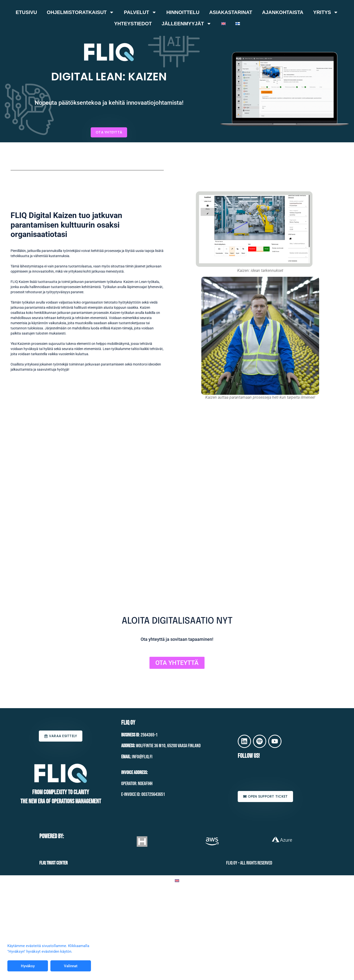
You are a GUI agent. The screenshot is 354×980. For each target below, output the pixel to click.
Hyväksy (28, 966)
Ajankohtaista (283, 12)
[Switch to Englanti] (223, 24)
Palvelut (140, 12)
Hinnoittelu (183, 12)
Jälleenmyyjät (187, 24)
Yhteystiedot (133, 24)
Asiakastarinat (231, 12)
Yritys (326, 12)
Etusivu (26, 12)
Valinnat (71, 966)
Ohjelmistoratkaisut (80, 12)
